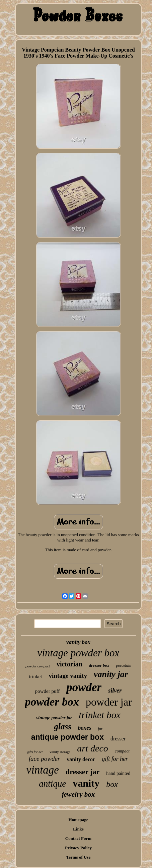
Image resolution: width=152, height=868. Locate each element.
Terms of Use (78, 857)
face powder (44, 759)
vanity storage (60, 752)
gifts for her (35, 752)
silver (115, 691)
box (112, 784)
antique (52, 784)
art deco (93, 748)
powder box (52, 702)
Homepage (78, 820)
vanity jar (111, 674)
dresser (118, 739)
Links (78, 829)
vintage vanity (68, 676)
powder (84, 687)
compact (122, 751)
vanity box (78, 642)
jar (100, 729)
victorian (69, 664)
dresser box (99, 665)
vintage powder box (79, 653)
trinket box (100, 715)
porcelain (124, 665)
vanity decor (81, 759)
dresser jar (83, 772)
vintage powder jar (54, 718)
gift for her (115, 759)
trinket (35, 676)
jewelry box (79, 794)
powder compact (38, 666)
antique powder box (67, 737)
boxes (85, 728)
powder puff (47, 691)
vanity (86, 783)
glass (62, 727)
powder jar (109, 702)
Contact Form (78, 838)
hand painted (118, 773)
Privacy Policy (78, 848)
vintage (43, 770)
